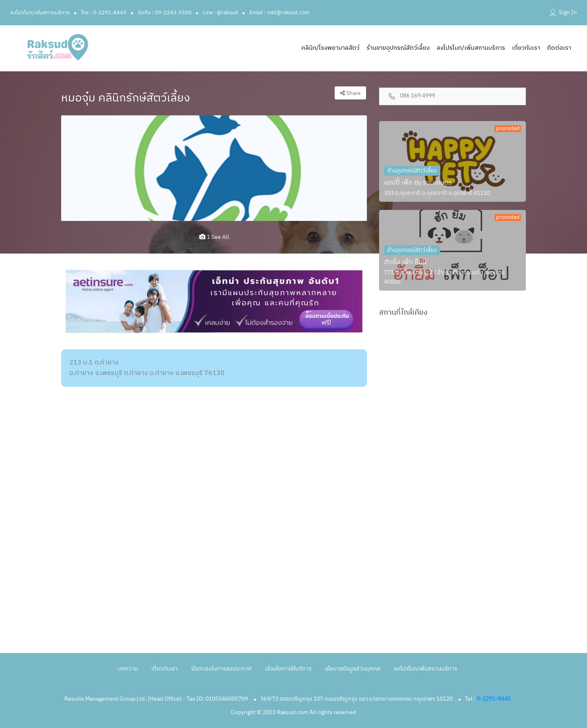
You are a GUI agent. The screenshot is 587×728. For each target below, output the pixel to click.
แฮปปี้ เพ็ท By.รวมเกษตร (418, 183)
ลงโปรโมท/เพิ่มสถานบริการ (40, 13)
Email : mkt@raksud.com (279, 13)
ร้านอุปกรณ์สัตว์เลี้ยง (412, 171)
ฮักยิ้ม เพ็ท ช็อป (405, 262)
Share (350, 93)
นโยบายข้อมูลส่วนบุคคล (353, 669)
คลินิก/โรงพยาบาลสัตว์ (330, 48)
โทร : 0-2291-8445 (104, 13)
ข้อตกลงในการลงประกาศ (221, 669)
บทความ (128, 669)
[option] (214, 168)
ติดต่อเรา (559, 48)
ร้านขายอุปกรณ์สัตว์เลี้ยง (398, 48)
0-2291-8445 (494, 699)
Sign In (568, 12)
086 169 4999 (417, 96)
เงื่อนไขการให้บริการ (288, 669)
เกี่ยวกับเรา (526, 48)
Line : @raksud (221, 13)
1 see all (214, 237)
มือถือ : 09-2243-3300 (165, 13)
